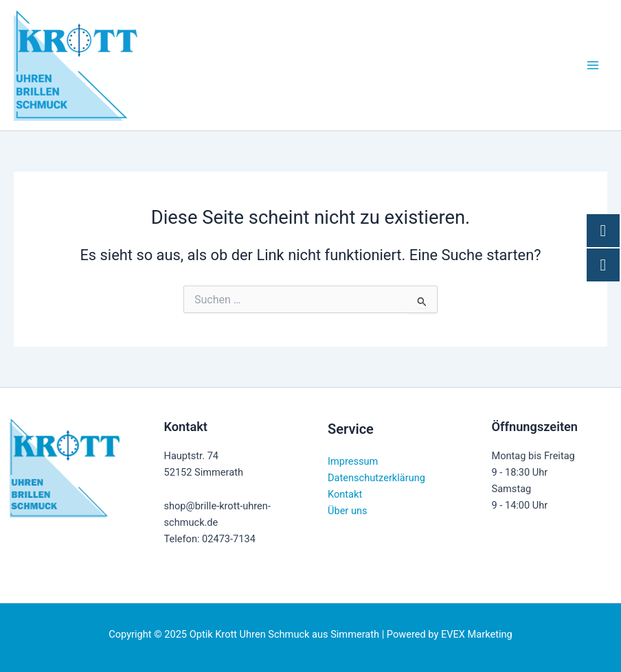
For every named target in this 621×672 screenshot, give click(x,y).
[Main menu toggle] (593, 65)
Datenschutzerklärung (376, 478)
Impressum (353, 461)
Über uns (348, 511)
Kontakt (345, 494)
